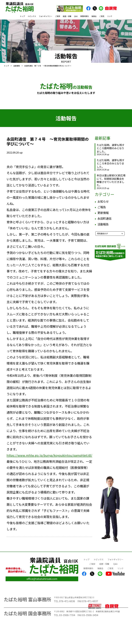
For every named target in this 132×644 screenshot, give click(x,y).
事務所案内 (85, 16)
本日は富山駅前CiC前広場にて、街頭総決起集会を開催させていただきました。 (111, 180)
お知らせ (103, 201)
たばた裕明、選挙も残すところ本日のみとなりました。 (110, 163)
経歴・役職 (67, 16)
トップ (22, 16)
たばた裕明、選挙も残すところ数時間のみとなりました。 (110, 148)
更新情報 (103, 213)
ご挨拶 (58, 16)
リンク (110, 16)
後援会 (94, 16)
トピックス (32, 16)
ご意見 (102, 16)
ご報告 (102, 207)
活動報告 (17, 66)
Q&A (76, 16)
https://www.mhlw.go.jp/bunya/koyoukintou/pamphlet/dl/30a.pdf (55, 455)
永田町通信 (104, 218)
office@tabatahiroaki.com (42, 579)
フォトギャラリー (46, 16)
